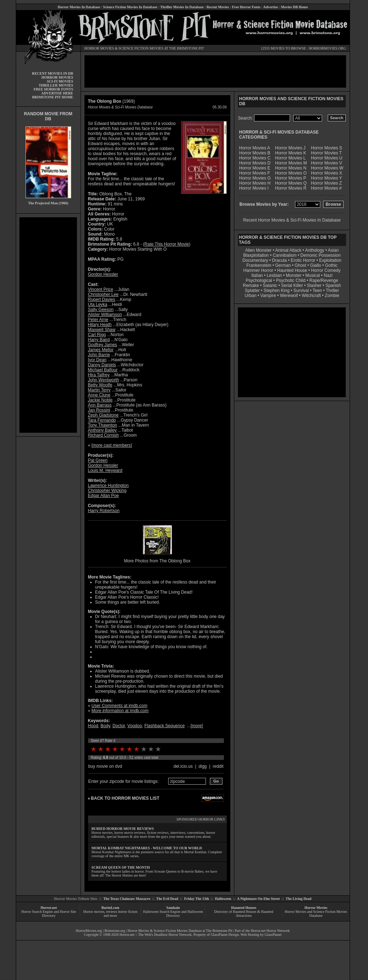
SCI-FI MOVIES (60, 81)
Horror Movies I (254, 188)
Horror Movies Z (326, 183)
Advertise (270, 7)
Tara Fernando (102, 420)
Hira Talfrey (99, 375)
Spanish (333, 285)
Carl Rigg (97, 335)
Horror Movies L (290, 158)
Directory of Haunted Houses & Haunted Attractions (244, 914)
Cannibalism (285, 255)
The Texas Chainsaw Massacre (127, 899)
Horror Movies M (291, 163)
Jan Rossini (99, 410)
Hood (93, 726)
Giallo (316, 265)
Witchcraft (311, 296)
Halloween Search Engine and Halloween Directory (173, 914)
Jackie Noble (100, 400)
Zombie (332, 296)
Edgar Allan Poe (103, 496)
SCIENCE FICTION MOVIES (141, 48)
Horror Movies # (326, 188)
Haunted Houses (244, 908)
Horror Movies (316, 908)
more (197, 726)
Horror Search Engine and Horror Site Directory (49, 914)
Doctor (119, 726)
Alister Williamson (105, 315)
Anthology (315, 250)
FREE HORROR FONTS (53, 89)
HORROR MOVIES (99, 48)
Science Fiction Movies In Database (130, 7)
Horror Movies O (291, 173)
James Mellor (101, 350)
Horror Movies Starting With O (138, 249)
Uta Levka (98, 305)
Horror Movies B (255, 153)
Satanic (270, 285)
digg (203, 766)
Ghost (300, 265)
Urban (251, 296)
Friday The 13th (196, 899)
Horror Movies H (255, 183)
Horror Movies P (291, 178)
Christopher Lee (103, 294)
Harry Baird (99, 340)
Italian (257, 275)
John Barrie (99, 355)
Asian (333, 250)
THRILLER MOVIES (56, 85)
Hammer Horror (258, 270)
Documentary (255, 260)
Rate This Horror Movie (167, 244)
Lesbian (275, 275)
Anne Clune (99, 395)
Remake (251, 285)
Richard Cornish (103, 435)
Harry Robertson (104, 511)
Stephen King (277, 291)
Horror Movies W (327, 168)
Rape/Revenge (324, 280)
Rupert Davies (102, 299)
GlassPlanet (273, 935)
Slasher (314, 285)
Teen (317, 291)
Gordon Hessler (103, 274)
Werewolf (289, 296)
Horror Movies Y (326, 178)
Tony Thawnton (103, 425)
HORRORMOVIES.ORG (327, 48)
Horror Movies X (326, 173)
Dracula (279, 260)
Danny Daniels (102, 365)
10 (158, 749)
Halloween (223, 899)
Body (105, 726)
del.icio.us (183, 766)
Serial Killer (292, 285)
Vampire (268, 296)
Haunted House (292, 270)
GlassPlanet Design (225, 935)
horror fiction (128, 912)
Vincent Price (101, 289)
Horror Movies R (291, 188)
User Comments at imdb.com (119, 706)
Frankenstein (259, 265)
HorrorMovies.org (89, 931)
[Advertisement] (48, 325)
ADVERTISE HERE (57, 93)
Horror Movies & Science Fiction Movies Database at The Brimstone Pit (180, 931)
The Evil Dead (167, 899)
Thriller (333, 291)
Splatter (252, 291)
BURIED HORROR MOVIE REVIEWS (123, 829)
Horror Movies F (254, 173)
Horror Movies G (255, 178)
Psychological (259, 280)
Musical (313, 275)
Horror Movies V (326, 163)
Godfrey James (103, 345)
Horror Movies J (290, 148)
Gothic (331, 265)
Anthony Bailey (102, 430)
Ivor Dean (97, 360)
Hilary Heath (100, 325)
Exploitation (330, 260)
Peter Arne (98, 320)
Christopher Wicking (107, 491)
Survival (301, 291)
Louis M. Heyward (105, 470)
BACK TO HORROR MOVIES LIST (125, 798)
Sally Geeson (101, 310)
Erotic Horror (303, 260)
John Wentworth (104, 380)
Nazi (328, 275)
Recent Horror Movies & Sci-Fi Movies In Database (292, 220)
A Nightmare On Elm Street (258, 899)
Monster (293, 275)
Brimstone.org (115, 931)
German (283, 265)
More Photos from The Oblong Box (157, 561)
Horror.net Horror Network (270, 931)
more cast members (112, 445)
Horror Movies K (291, 153)
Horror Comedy (326, 270)
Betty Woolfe (100, 385)
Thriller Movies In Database (182, 7)
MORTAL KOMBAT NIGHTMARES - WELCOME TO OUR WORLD (147, 848)
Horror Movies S (326, 148)
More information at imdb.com (120, 711)
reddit (218, 766)
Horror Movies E (255, 168)
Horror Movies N (291, 168)
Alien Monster (258, 250)
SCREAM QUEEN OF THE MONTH (121, 867)
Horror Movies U (326, 158)
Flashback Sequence (165, 726)
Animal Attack (288, 250)
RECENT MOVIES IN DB (53, 73)
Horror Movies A (254, 148)
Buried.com (110, 908)
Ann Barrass (100, 405)
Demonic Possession (321, 255)
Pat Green (98, 460)
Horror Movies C (255, 158)
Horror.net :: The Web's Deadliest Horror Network (156, 935)
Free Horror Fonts (246, 7)
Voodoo (135, 726)
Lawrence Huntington (108, 486)
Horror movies (94, 912)
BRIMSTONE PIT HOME (52, 97)
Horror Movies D (255, 163)
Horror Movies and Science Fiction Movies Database (316, 914)
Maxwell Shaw (102, 330)
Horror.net (49, 908)
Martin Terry (99, 390)
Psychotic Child (291, 280)
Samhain (173, 908)
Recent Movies (218, 7)
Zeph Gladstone (103, 415)
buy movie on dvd (105, 766)
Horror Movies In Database (79, 7)
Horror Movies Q (291, 183)
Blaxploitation (256, 255)
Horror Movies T (326, 153)
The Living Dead (299, 899)
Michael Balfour (103, 370)
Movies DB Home (295, 7)
